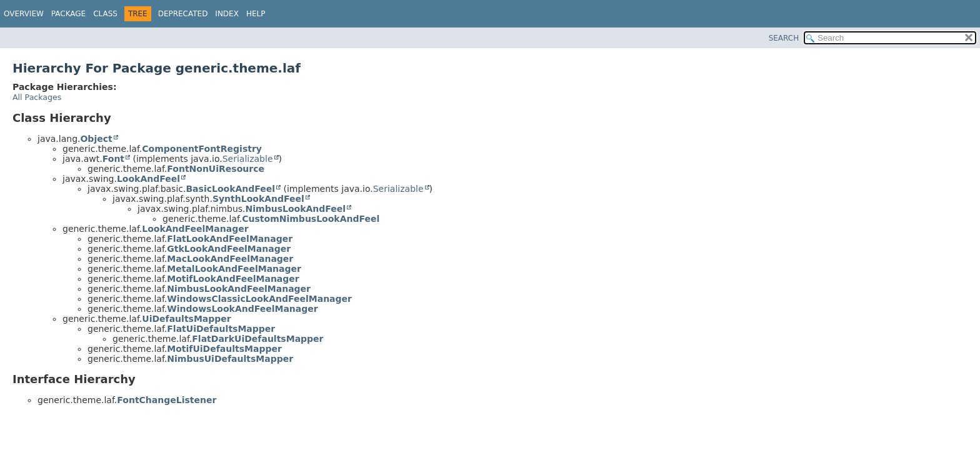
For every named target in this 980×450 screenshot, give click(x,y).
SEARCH (784, 38)
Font (113, 159)
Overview (24, 14)
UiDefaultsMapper (186, 319)
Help (256, 14)
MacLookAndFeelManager (230, 259)
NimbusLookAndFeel (296, 209)
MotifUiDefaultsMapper (224, 349)
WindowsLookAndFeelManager (242, 309)
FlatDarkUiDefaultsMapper (257, 339)
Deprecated (183, 14)
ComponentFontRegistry (202, 149)
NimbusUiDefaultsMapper (230, 359)
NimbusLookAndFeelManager (239, 289)
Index (227, 14)
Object (96, 139)
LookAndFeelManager (195, 229)
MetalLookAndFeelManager (234, 269)
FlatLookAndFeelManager (230, 239)
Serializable (248, 159)
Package (68, 14)
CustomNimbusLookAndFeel (311, 219)
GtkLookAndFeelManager (229, 249)
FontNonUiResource (216, 169)
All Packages (37, 97)
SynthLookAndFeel (258, 199)
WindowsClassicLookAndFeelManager (259, 299)
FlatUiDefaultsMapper (221, 329)
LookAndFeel (148, 179)
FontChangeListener (167, 400)
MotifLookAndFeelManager (233, 279)
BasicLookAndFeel (230, 189)
